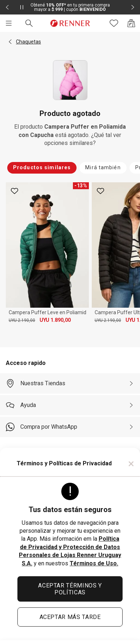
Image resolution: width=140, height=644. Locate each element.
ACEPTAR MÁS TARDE (70, 617)
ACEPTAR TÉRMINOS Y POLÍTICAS (70, 589)
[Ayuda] (70, 405)
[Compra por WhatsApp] (70, 427)
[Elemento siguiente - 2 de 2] (133, 7)
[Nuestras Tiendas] (70, 383)
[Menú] (9, 23)
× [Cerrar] (131, 464)
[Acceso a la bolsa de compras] (131, 23)
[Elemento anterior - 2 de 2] (7, 7)
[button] (10, 42)
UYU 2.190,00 (22, 320)
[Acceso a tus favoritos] (114, 23)
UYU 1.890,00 (55, 320)
